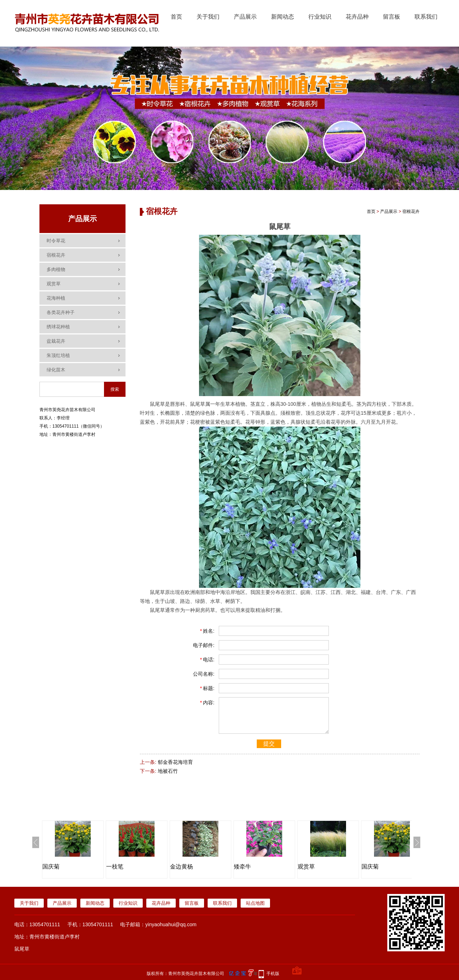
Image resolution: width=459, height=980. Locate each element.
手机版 (273, 974)
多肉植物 (56, 269)
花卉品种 (357, 17)
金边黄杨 (181, 867)
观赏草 (54, 284)
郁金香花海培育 (175, 762)
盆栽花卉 (56, 341)
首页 (176, 17)
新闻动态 (283, 17)
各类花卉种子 (61, 312)
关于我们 (208, 17)
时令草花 (56, 241)
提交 (269, 744)
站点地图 (255, 903)
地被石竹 (168, 771)
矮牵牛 (242, 867)
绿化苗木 (56, 370)
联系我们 (426, 17)
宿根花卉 (56, 255)
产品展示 (245, 17)
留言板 (392, 17)
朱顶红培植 (58, 355)
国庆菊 (51, 867)
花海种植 (56, 298)
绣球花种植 (58, 327)
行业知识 (320, 17)
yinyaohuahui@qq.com (171, 924)
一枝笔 (115, 867)
